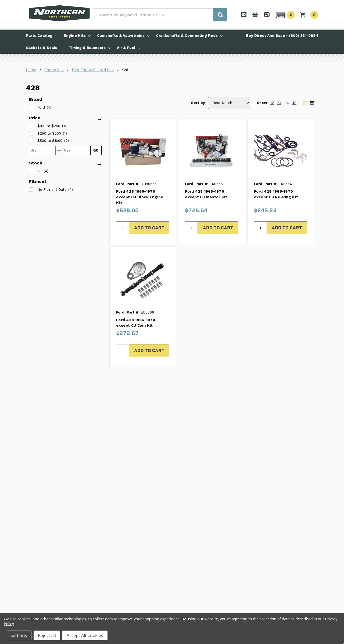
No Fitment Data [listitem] (52, 190)
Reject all (47, 635)
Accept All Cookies (85, 635)
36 (287, 103)
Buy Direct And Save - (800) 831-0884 (282, 35)
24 (279, 103)
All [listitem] (40, 171)
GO (96, 150)
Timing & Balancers (89, 48)
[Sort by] (229, 103)
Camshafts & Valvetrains (123, 35)
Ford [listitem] (41, 107)
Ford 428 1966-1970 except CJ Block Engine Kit (140, 197)
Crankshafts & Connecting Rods (189, 35)
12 (272, 103)
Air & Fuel (129, 48)
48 (294, 103)
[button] (285, 15)
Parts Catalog (42, 35)
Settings (19, 635)
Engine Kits (77, 35)
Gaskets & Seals (44, 48)
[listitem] (49, 126)
